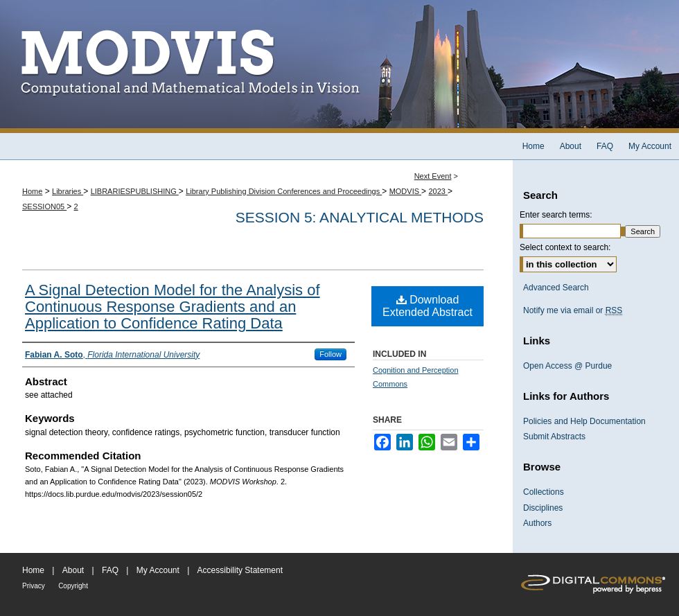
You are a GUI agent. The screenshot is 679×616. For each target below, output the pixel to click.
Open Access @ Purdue (567, 366)
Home (32, 191)
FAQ (110, 570)
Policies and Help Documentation (584, 421)
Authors (537, 523)
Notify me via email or (573, 310)
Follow (330, 354)
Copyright (73, 586)
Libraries (68, 191)
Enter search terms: (556, 215)
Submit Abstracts (554, 437)
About (73, 570)
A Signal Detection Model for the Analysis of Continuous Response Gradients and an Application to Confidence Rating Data (173, 307)
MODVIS (405, 191)
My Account (158, 570)
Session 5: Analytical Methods (360, 217)
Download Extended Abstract (427, 306)
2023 (438, 191)
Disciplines (543, 508)
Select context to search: (565, 247)
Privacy (34, 586)
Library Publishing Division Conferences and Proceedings (284, 191)
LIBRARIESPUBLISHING (135, 191)
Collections (544, 492)
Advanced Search (556, 288)
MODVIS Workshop (339, 67)
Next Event (433, 176)
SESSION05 (44, 206)
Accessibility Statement (240, 570)
